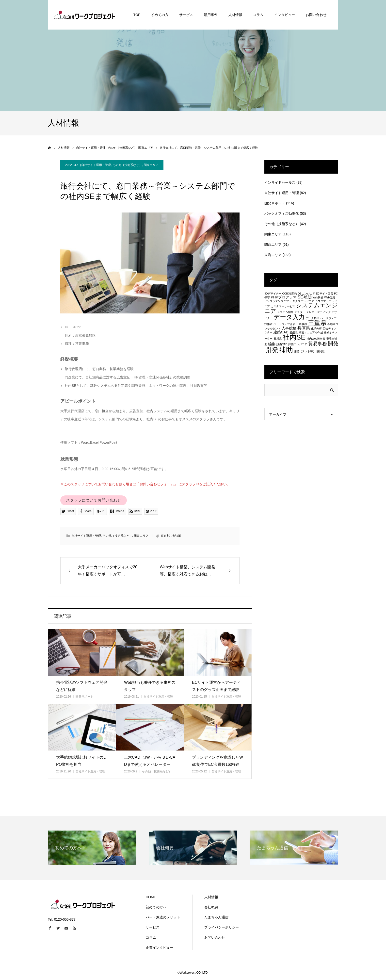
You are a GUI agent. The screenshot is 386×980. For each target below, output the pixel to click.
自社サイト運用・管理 (96, 165)
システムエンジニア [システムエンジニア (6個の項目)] (301, 308)
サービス (153, 927)
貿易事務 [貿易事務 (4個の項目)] (318, 343)
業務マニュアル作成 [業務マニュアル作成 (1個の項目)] (311, 332)
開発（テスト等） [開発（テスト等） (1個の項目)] (305, 351)
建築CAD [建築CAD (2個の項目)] (281, 332)
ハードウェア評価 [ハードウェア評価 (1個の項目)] (284, 324)
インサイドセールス (280, 182)
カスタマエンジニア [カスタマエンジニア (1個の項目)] (302, 301)
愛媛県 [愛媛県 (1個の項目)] (294, 332)
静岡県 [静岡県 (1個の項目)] (321, 351)
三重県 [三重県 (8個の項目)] (317, 323)
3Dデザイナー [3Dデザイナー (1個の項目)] (273, 294)
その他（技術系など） (127, 165)
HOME (151, 897)
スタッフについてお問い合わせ (94, 500)
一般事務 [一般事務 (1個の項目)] (302, 324)
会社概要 (211, 907)
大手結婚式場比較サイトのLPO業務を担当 (81, 761)
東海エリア (273, 255)
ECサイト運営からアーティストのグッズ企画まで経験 (216, 686)
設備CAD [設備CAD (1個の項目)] (282, 344)
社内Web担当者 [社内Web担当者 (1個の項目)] (316, 339)
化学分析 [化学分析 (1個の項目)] (316, 328)
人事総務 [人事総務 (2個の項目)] (289, 328)
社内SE (176, 536)
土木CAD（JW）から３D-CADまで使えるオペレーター (150, 761)
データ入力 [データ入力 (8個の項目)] (289, 317)
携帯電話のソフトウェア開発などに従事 (82, 686)
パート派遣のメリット (163, 917)
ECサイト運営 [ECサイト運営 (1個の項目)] (324, 294)
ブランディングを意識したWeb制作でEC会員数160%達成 (217, 764)
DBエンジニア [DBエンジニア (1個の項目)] (306, 294)
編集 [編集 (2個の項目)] (272, 344)
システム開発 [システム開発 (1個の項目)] (285, 312)
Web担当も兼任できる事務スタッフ (150, 686)
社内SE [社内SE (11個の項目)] (294, 337)
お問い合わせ (215, 937)
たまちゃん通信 (216, 917)
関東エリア (151, 165)
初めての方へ (156, 907)
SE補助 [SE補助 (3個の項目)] (305, 297)
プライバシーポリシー (222, 927)
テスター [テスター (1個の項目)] (300, 312)
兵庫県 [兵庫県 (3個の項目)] (304, 328)
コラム (151, 937)
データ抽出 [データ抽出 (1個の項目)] (313, 318)
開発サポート (84, 697)
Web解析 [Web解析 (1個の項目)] (318, 297)
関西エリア (273, 245)
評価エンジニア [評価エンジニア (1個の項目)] (298, 344)
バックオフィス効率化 (282, 213)
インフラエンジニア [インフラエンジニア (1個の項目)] (277, 301)
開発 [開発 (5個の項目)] (333, 343)
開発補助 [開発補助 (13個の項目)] (279, 350)
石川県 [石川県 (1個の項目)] (278, 339)
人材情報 (211, 897)
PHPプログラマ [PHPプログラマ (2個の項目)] (284, 297)
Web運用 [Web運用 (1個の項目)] (330, 297)
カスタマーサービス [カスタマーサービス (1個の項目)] (283, 306)
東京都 (165, 536)
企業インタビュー (160, 947)
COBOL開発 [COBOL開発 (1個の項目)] (290, 294)
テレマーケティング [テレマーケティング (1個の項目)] (318, 312)
